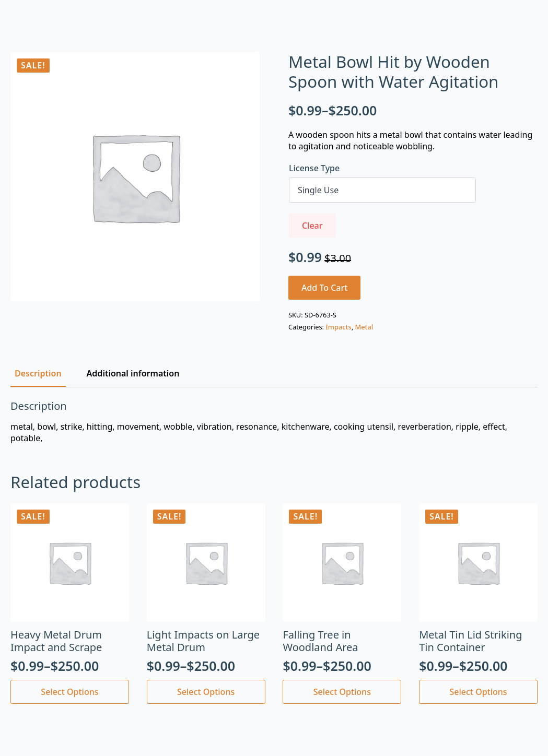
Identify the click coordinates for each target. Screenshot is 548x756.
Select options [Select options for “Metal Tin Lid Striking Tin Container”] (479, 692)
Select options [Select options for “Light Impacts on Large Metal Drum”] (206, 692)
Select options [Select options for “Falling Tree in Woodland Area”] (342, 692)
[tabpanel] (274, 422)
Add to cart (325, 288)
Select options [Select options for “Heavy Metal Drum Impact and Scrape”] (69, 692)
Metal (364, 327)
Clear (312, 226)
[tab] (38, 373)
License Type (314, 168)
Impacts (338, 327)
